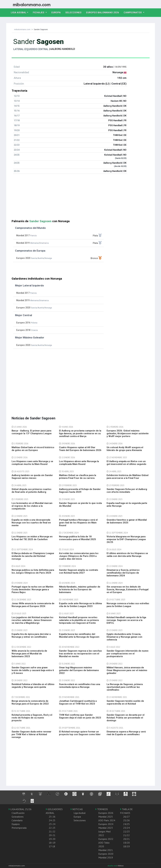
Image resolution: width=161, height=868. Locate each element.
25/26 (126, 820)
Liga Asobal (80, 813)
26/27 (126, 817)
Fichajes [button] (39, 13)
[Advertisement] (81, 198)
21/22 (126, 835)
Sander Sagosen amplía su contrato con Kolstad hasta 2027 (79, 571)
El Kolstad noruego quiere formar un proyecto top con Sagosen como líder (80, 733)
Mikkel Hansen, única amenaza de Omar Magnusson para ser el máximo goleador (127, 670)
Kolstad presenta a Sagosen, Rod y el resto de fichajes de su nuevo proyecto (32, 718)
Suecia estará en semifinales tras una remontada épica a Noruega (80, 686)
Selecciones (75, 12)
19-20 (52, 839)
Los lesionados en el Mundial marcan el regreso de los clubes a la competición (32, 506)
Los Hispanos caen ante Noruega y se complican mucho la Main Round (32, 463)
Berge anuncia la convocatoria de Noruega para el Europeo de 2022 (30, 702)
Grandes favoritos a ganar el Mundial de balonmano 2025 (127, 521)
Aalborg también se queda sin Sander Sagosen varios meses (32, 477)
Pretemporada (19, 828)
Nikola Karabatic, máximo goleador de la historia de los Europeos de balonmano (80, 590)
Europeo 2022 (106, 839)
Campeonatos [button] (133, 13)
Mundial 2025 (106, 817)
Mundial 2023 (106, 828)
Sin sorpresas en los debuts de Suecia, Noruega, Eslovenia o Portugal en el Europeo (128, 590)
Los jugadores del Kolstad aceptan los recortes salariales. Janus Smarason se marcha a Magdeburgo (32, 620)
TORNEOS (102, 809)
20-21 (52, 835)
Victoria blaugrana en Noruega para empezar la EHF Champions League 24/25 (126, 539)
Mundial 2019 (106, 857)
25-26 (52, 817)
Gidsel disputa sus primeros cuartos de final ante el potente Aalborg (31, 491)
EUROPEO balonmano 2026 (104, 12)
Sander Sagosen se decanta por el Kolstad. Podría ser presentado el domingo (126, 718)
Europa (57, 12)
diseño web (113, 866)
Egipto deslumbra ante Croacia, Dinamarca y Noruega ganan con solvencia (124, 637)
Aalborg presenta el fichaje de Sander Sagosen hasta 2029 (80, 491)
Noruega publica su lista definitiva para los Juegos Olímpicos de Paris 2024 (33, 571)
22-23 (52, 828)
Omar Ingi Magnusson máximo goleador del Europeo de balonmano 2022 (79, 670)
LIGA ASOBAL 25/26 (20, 809)
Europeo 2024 (106, 824)
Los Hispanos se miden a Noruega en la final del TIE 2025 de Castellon (32, 538)
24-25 (52, 820)
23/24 (126, 828)
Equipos (16, 824)
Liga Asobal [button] (19, 13)
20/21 (126, 839)
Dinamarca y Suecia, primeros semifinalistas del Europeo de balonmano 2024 (123, 573)
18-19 (52, 843)
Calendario (17, 820)
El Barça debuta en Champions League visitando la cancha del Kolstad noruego (33, 556)
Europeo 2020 (106, 854)
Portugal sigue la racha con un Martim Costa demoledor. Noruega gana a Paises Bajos (32, 590)
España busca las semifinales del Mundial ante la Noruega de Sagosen (79, 635)
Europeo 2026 (106, 813)
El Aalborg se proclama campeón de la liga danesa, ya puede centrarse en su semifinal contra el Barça (80, 433)
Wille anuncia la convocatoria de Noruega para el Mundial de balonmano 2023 (29, 654)
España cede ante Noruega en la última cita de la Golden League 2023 (80, 605)
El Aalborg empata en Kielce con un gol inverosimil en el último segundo (126, 463)
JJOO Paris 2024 (107, 820)
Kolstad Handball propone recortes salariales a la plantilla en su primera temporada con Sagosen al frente (79, 620)
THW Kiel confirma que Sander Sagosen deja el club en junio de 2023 (80, 716)
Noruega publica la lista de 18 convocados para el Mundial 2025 (77, 538)
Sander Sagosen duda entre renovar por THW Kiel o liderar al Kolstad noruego (31, 734)
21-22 (52, 831)
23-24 (52, 824)
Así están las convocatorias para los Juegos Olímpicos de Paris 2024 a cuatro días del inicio (79, 556)
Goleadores (18, 817)
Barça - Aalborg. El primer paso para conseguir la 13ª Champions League (32, 432)
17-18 (52, 846)
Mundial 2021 (106, 850)
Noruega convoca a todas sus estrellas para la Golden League (128, 605)
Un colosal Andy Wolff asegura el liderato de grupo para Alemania (125, 449)
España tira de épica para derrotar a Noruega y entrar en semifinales (31, 635)
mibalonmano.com (22, 29)
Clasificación (18, 813)
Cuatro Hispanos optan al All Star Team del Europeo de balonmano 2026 (80, 449)
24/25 (126, 824)
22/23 (126, 831)
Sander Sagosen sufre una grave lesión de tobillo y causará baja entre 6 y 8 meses (33, 670)
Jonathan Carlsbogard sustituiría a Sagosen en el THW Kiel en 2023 (78, 702)
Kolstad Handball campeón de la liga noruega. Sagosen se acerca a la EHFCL (126, 620)
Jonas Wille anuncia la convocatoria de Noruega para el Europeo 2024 (33, 605)
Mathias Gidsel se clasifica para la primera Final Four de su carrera (78, 477)
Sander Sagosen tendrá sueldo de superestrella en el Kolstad (125, 702)
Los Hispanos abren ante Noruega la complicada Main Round (79, 463)
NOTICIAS (77, 809)
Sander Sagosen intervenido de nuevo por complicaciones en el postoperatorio (128, 654)
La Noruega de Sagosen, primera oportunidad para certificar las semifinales (125, 687)
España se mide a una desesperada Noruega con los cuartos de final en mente (31, 523)
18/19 (126, 846)
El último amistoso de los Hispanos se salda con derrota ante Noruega (127, 555)
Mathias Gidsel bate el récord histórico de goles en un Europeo (33, 449)
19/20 (126, 843)
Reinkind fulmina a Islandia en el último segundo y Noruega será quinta (33, 686)
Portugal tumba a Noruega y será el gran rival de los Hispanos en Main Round (78, 523)
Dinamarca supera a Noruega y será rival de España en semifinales (126, 733)
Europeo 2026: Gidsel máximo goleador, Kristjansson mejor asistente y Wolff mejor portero (128, 433)
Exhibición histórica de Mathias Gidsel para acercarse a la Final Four (128, 477)
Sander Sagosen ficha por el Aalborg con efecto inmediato (127, 491)
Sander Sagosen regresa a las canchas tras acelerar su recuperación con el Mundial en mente (80, 654)
